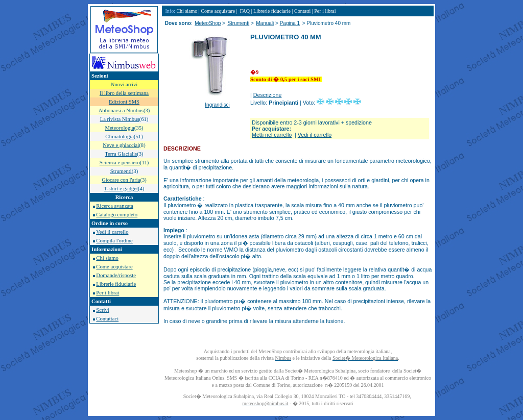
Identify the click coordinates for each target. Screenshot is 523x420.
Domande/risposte (116, 275)
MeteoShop (208, 23)
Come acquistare (114, 267)
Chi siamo (107, 258)
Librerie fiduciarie (116, 284)
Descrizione (268, 95)
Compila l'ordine (114, 241)
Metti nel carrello (272, 135)
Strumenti (238, 23)
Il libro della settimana (124, 93)
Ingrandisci (217, 105)
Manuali (265, 23)
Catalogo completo (117, 215)
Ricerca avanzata (114, 206)
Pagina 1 (290, 23)
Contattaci (107, 319)
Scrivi (102, 310)
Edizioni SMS (124, 102)
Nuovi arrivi (124, 84)
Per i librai (108, 293)
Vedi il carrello (112, 232)
